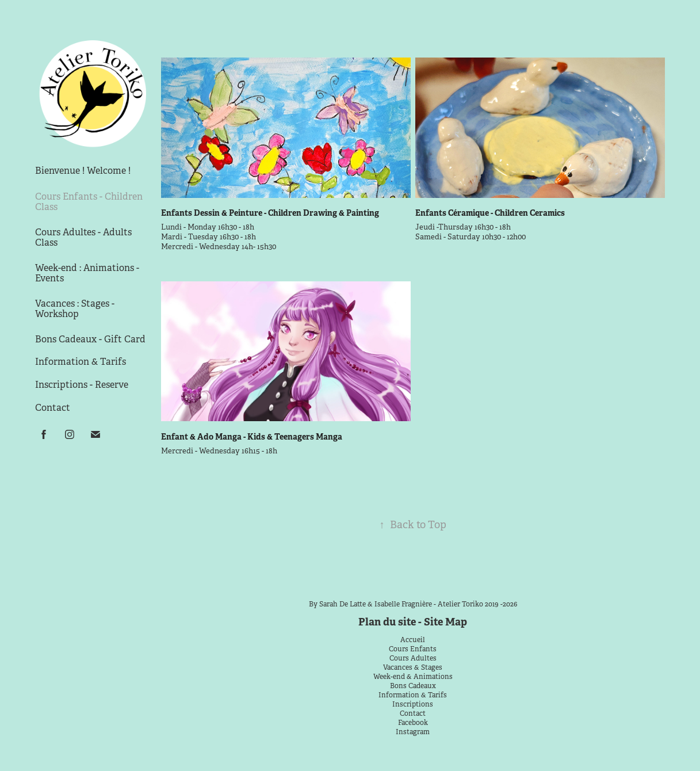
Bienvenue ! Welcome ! (83, 171)
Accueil (413, 640)
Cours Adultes (413, 658)
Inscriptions (413, 704)
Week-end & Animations (413, 677)
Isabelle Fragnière (403, 604)
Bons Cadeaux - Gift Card (90, 339)
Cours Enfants (413, 649)
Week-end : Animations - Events (87, 273)
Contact (53, 408)
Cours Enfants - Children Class (89, 202)
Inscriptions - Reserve (82, 385)
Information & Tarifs (81, 362)
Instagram (413, 732)
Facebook (413, 723)
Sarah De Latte (343, 604)
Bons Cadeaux (413, 686)
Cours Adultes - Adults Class (83, 237)
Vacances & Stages (413, 667)
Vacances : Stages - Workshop (75, 309)
